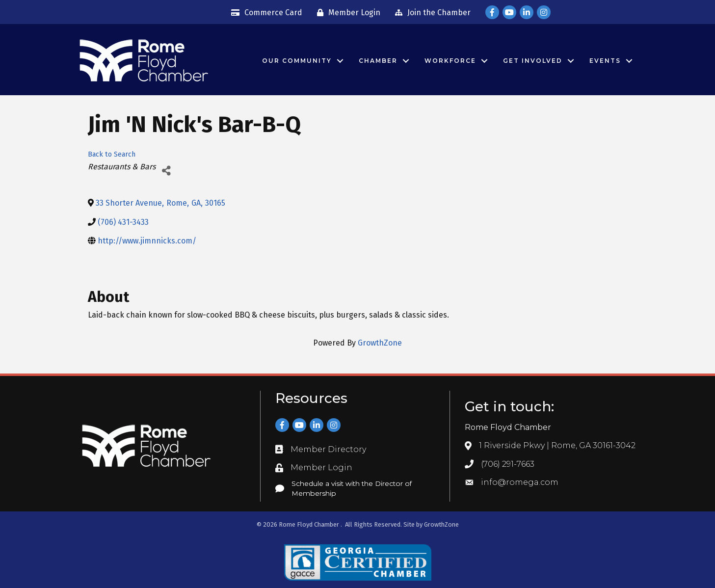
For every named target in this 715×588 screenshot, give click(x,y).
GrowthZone (380, 343)
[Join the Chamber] (430, 13)
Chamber (378, 61)
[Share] (167, 171)
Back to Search (112, 154)
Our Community (297, 61)
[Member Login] (346, 13)
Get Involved (533, 61)
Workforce (450, 61)
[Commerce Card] (264, 13)
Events (605, 61)
